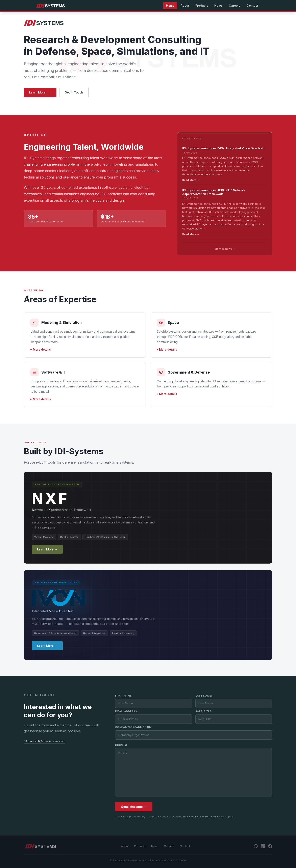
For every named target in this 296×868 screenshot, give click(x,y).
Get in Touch (74, 92)
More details (42, 349)
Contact (185, 846)
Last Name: (204, 696)
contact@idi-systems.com (44, 741)
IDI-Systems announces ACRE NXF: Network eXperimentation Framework (214, 192)
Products (140, 846)
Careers (169, 846)
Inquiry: (121, 745)
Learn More (40, 92)
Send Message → (134, 807)
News (155, 846)
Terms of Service (215, 817)
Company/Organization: (134, 727)
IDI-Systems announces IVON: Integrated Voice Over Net (223, 148)
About (125, 846)
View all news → (225, 249)
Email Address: (126, 711)
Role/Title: (204, 711)
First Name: (124, 696)
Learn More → (47, 549)
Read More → (191, 180)
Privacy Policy (190, 817)
